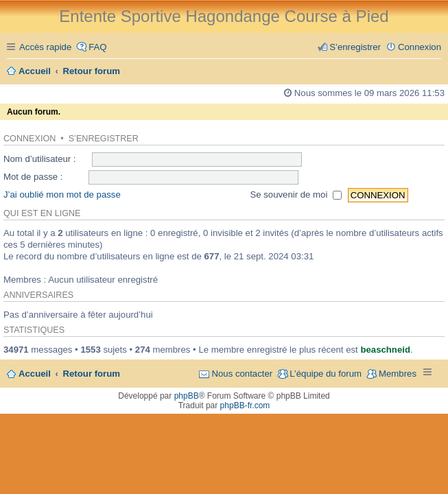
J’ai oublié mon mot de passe (62, 195)
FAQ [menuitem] (97, 47)
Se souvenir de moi (296, 195)
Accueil (35, 374)
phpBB (187, 396)
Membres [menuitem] (398, 374)
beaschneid (385, 350)
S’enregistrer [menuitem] (355, 47)
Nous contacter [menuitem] (242, 374)
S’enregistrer (104, 139)
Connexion (30, 139)
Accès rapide (45, 47)
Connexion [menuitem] (420, 47)
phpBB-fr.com (245, 405)
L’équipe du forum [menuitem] (326, 374)
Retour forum (92, 374)
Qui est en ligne (42, 213)
